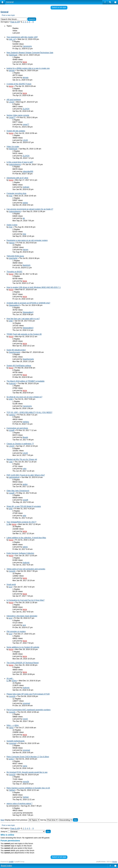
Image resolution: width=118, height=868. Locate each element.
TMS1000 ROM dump (15, 256)
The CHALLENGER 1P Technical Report (23, 663)
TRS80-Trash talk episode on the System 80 (24, 334)
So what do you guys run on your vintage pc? (24, 397)
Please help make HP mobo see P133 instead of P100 (28, 694)
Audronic (12, 384)
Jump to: (4, 832)
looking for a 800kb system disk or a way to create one (28, 68)
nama (11, 728)
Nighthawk (13, 55)
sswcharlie (13, 258)
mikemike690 (28, 171)
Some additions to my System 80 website (23, 647)
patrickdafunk (14, 477)
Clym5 (25, 719)
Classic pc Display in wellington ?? (20, 444)
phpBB (11, 862)
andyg (25, 484)
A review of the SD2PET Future (19, 84)
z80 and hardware (14, 100)
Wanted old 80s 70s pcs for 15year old (22, 459)
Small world (11, 584)
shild (11, 321)
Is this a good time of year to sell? (20, 162)
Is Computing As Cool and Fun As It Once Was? (26, 600)
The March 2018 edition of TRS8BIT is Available (26, 381)
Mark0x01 (27, 265)
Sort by (49, 820)
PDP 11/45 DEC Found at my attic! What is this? (26, 475)
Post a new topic (8, 15)
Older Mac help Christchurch (18, 491)
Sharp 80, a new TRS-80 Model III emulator (24, 506)
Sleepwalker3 (14, 305)
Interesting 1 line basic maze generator (22, 616)
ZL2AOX (26, 109)
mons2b (12, 571)
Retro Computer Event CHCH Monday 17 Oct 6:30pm (28, 757)
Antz (11, 196)
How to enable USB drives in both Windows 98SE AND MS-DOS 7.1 (34, 287)
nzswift (12, 430)
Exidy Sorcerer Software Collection (20, 553)
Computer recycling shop (16, 193)
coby (11, 462)
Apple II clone (12, 225)
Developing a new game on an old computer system (27, 240)
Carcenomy (27, 46)
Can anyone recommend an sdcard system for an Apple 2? (30, 209)
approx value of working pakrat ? (19, 804)
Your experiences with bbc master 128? (22, 37)
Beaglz (25, 437)
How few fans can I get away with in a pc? (23, 319)
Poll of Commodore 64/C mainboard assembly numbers (28, 710)
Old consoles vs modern (16, 631)
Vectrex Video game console (18, 115)
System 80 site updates (16, 131)
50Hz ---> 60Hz (13, 725)
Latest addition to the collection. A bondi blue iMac (26, 538)
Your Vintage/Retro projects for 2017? (21, 522)
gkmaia (12, 71)
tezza (25, 62)
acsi (10, 587)
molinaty (26, 187)
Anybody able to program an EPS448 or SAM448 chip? (28, 303)
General (10, 2)
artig (11, 509)
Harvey (12, 243)
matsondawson (15, 165)
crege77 (12, 118)
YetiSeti (12, 790)
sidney (25, 547)
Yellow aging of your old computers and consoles (26, 569)
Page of (15, 22)
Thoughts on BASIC (14, 272)
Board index (6, 866)
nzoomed (26, 703)
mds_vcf (12, 39)
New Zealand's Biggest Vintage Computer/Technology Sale (30, 53)
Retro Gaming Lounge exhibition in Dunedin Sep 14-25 (28, 788)
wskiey (25, 203)
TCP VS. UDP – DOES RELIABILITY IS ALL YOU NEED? (29, 412)
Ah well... (10, 678)
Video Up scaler (13, 147)
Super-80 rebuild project (16, 350)
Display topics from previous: (22, 820)
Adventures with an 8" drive (17, 178)
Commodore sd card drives (17, 428)
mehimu (12, 415)
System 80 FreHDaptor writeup (19, 366)
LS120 (12, 102)
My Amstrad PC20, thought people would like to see (27, 772)
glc (24, 218)
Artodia (115, 862)
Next (2, 820)
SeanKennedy (15, 352)
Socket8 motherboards (16, 741)
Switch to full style (59, 7)
